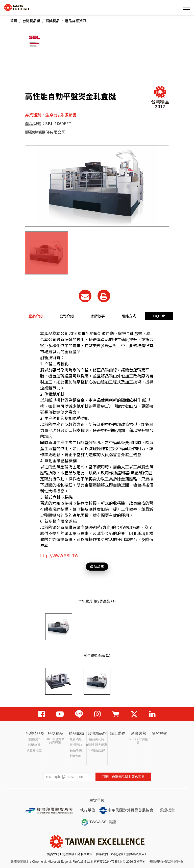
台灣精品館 (97, 733)
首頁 (14, 21)
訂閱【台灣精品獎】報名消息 (123, 777)
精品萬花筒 (96, 739)
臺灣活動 (76, 745)
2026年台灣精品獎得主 (55, 741)
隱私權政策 (85, 854)
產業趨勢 (139, 733)
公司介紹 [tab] (67, 316)
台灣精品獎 (31, 21)
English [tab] (159, 316)
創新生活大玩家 (96, 745)
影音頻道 (76, 756)
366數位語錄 (96, 750)
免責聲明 (53, 854)
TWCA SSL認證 (99, 822)
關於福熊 (159, 733)
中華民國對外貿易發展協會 (126, 810)
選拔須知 (34, 739)
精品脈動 (76, 733)
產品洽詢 (97, 566)
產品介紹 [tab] (36, 316)
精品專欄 (76, 750)
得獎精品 (53, 21)
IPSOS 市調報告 (138, 741)
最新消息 (76, 739)
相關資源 (117, 854)
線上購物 (118, 733)
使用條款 (68, 854)
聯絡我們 (102, 854)
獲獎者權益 (34, 750)
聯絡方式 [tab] (129, 316)
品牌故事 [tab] (98, 316)
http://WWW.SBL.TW (59, 555)
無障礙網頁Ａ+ (136, 854)
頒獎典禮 (34, 745)
